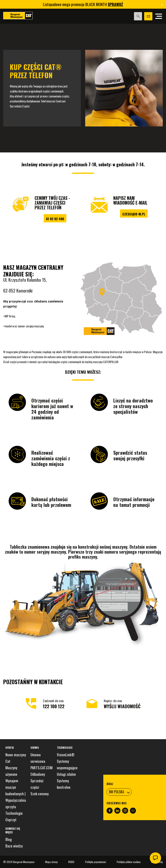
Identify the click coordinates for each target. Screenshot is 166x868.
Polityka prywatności (96, 862)
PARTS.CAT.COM (41, 768)
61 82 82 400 (55, 219)
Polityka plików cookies (129, 862)
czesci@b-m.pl (134, 214)
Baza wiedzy (14, 846)
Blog (9, 839)
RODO (71, 862)
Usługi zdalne (66, 774)
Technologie (14, 813)
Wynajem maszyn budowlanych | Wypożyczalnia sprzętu (16, 794)
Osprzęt (11, 820)
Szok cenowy (40, 794)
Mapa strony (51, 862)
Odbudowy (38, 774)
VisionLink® (66, 755)
